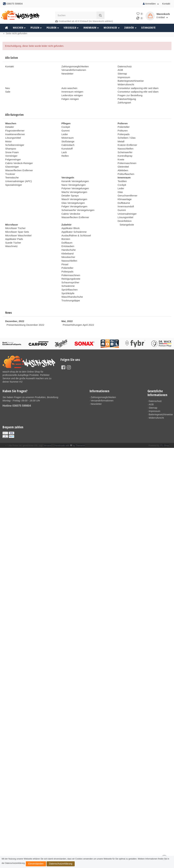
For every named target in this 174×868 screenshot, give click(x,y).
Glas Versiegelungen (72, 194)
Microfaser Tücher (15, 217)
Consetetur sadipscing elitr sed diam (136, 86)
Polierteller (123, 124)
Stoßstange (67, 137)
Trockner (10, 167)
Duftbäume (123, 194)
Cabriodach (67, 140)
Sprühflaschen (69, 274)
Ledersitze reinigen (71, 93)
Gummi (65, 127)
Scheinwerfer (124, 147)
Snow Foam (11, 147)
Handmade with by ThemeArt (68, 428)
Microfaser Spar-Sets (16, 221)
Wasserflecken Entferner (18, 164)
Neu (7, 86)
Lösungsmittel (12, 134)
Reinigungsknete (70, 264)
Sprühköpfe (67, 277)
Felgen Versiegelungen (73, 197)
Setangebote (148, 28)
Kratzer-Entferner (127, 140)
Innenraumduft (125, 197)
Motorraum (67, 134)
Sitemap (122, 73)
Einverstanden (33, 864)
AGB (120, 70)
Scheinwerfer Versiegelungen (77, 200)
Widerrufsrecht (125, 83)
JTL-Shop (165, 428)
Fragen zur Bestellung (129, 93)
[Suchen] (76, 15)
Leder (64, 130)
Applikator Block (70, 217)
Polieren (53, 28)
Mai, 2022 (67, 304)
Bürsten (65, 227)
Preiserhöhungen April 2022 (77, 308)
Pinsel (65, 251)
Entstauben (67, 234)
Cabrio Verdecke (70, 204)
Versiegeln (71, 28)
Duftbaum (67, 231)
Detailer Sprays (69, 187)
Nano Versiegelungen (73, 177)
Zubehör (130, 28)
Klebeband (67, 241)
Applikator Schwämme (73, 221)
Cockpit (65, 124)
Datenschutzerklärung (52, 864)
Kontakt (166, 4)
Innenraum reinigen (72, 90)
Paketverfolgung (126, 96)
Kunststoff (67, 144)
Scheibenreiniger (14, 140)
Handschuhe (68, 237)
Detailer (9, 124)
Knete (121, 154)
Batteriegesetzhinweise (130, 80)
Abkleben (122, 164)
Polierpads (123, 130)
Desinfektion (124, 210)
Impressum (123, 76)
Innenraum (91, 28)
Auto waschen (69, 86)
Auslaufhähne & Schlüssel (75, 224)
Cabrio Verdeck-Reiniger (18, 157)
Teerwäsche (11, 170)
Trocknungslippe (70, 284)
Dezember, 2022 (14, 304)
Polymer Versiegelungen (74, 180)
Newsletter (67, 73)
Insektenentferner (14, 130)
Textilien (122, 174)
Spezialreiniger (13, 177)
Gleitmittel (123, 160)
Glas (120, 184)
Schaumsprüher (70, 267)
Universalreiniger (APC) (18, 174)
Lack (64, 147)
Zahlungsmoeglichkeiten (74, 66)
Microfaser (112, 28)
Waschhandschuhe (71, 281)
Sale (8, 90)
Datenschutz (124, 66)
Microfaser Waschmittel (17, 224)
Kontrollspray (124, 150)
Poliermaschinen (126, 157)
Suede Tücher (13, 231)
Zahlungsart (124, 100)
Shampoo (10, 144)
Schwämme (68, 271)
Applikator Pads (13, 227)
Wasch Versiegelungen (73, 190)
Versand (47, 428)
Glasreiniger (11, 160)
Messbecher (68, 244)
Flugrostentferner (14, 127)
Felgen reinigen (70, 96)
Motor (8, 137)
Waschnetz (11, 234)
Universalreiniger (126, 204)
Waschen (19, 28)
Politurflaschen (125, 167)
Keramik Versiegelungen (74, 174)
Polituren (122, 127)
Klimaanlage (124, 190)
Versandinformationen (73, 70)
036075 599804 (22, 388)
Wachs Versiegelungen (73, 184)
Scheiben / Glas (126, 134)
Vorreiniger (11, 150)
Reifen (65, 150)
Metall (121, 137)
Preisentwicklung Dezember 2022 (24, 308)
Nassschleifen (125, 144)
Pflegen (36, 28)
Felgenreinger (12, 154)
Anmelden (151, 4)
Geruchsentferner (127, 187)
